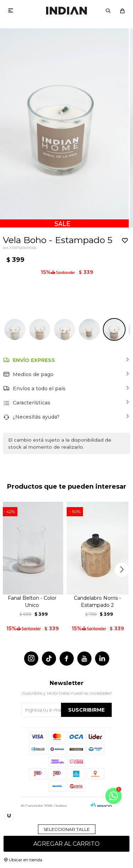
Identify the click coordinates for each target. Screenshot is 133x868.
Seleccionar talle (67, 829)
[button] (108, 11)
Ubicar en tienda (26, 860)
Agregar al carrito (66, 844)
